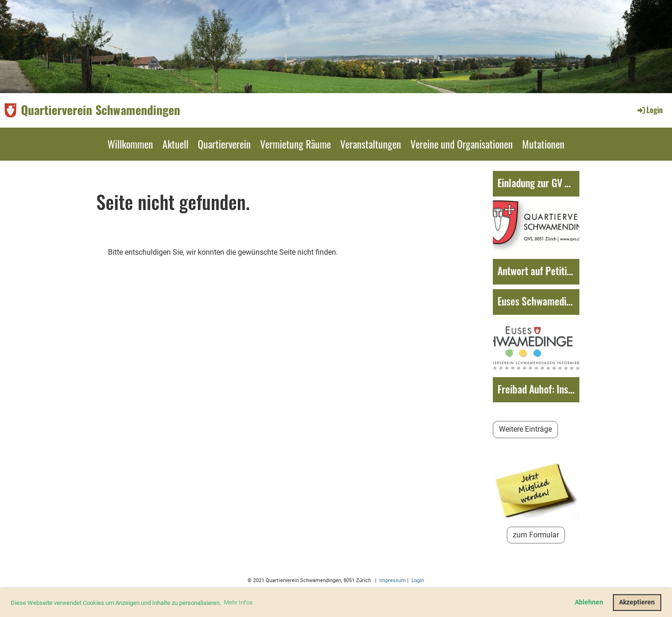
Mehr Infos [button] (238, 602)
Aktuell (175, 144)
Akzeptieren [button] (637, 602)
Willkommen (130, 144)
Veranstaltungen (371, 144)
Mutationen (543, 144)
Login (649, 110)
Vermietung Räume (296, 144)
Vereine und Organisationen (462, 144)
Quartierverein (224, 144)
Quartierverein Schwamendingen (101, 110)
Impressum (392, 580)
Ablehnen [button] (589, 602)
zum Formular (536, 535)
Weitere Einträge (525, 429)
